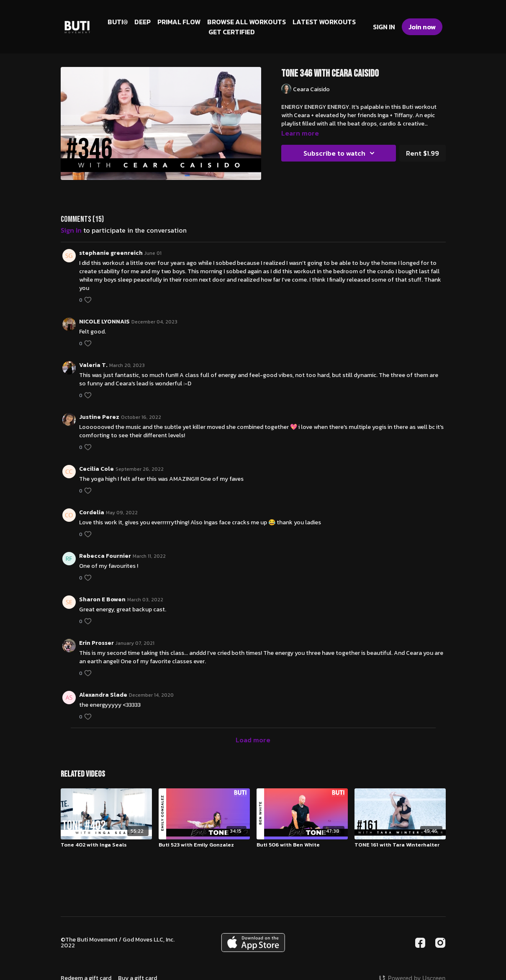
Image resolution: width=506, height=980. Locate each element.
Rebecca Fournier (105, 556)
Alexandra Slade (103, 695)
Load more (253, 740)
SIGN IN (384, 27)
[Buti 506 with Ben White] (302, 845)
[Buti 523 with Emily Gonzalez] (204, 845)
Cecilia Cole (96, 469)
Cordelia (92, 512)
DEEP (143, 22)
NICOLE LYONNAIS (104, 322)
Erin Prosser (96, 643)
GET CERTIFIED (232, 32)
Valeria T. (93, 365)
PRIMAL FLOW (179, 22)
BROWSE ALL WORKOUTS (247, 22)
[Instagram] (440, 943)
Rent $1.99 (423, 153)
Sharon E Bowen (102, 599)
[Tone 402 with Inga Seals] (106, 845)
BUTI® (118, 22)
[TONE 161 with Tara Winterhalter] (400, 845)
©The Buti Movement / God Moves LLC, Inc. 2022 (118, 943)
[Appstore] (253, 943)
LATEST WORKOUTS (324, 22)
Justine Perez (99, 417)
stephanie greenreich (111, 253)
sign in (71, 230)
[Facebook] (420, 943)
